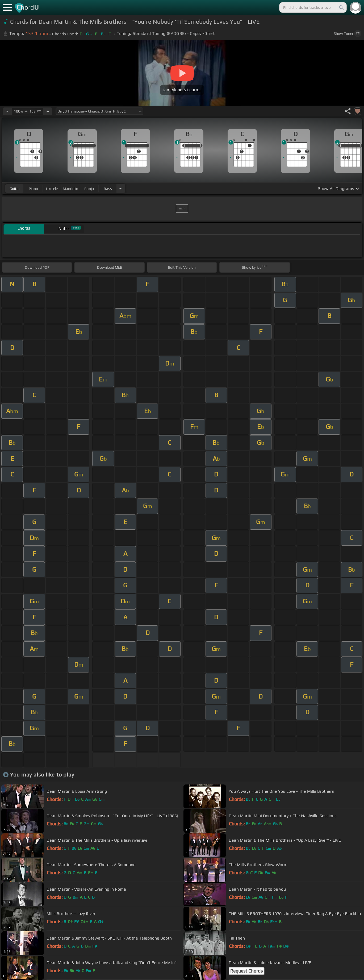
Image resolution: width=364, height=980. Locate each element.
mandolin (70, 189)
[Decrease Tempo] (7, 111)
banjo (89, 189)
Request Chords (246, 971)
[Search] (341, 7)
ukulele (52, 189)
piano (33, 189)
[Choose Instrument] (120, 188)
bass (108, 189)
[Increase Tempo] (48, 111)
